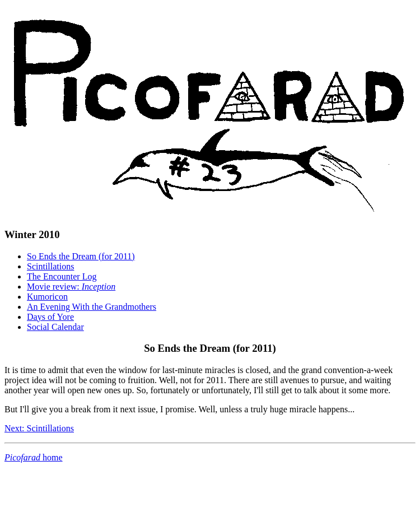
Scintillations (50, 266)
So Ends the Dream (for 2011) (81, 256)
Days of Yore (50, 317)
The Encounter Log (62, 276)
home (34, 457)
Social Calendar (55, 327)
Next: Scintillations (39, 428)
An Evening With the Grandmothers (92, 307)
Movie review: (71, 287)
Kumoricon (47, 297)
